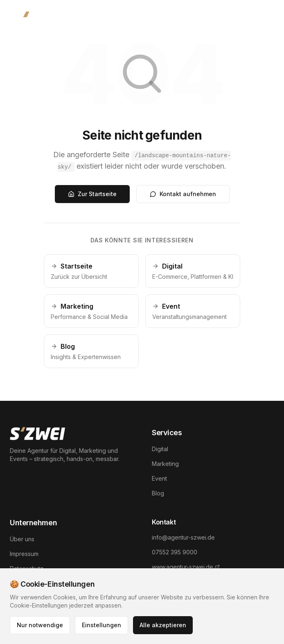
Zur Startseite (92, 194)
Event (159, 478)
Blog (158, 493)
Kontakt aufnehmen (183, 194)
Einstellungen (101, 625)
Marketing (165, 464)
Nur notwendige (40, 625)
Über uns (22, 539)
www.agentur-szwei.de (186, 567)
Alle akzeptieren (163, 625)
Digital (160, 449)
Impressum (24, 554)
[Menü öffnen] (264, 20)
